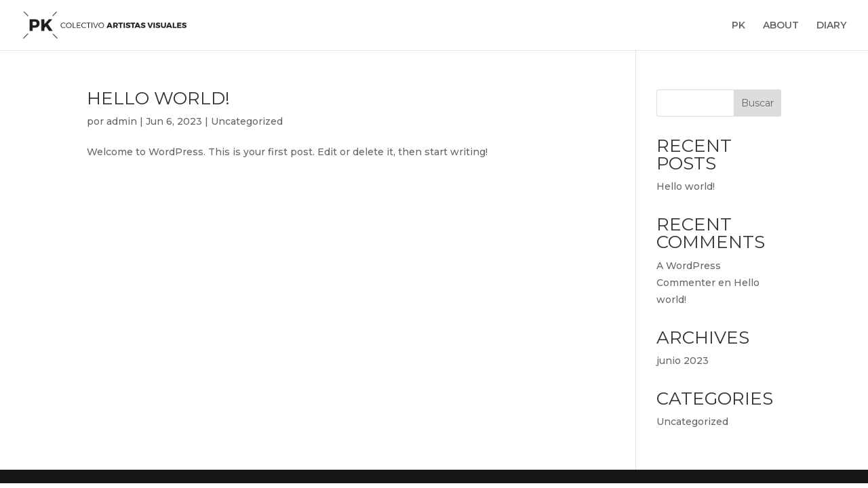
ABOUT (781, 26)
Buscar (757, 103)
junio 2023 (683, 361)
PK (738, 26)
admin (122, 121)
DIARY (831, 26)
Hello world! (158, 98)
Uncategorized (247, 121)
